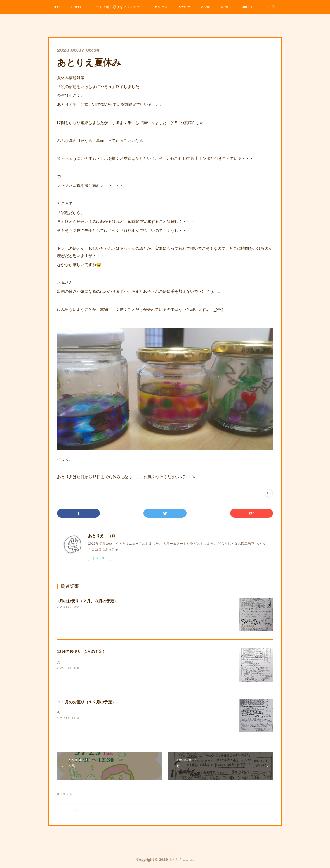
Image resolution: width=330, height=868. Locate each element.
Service (184, 7)
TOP (56, 7)
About (205, 7)
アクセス (161, 7)
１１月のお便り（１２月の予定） (86, 702)
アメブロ (270, 7)
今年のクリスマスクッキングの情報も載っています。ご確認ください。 (111, 713)
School (76, 7)
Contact (247, 7)
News (225, 7)
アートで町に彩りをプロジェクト (118, 7)
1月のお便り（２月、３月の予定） (88, 601)
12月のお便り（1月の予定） (82, 651)
